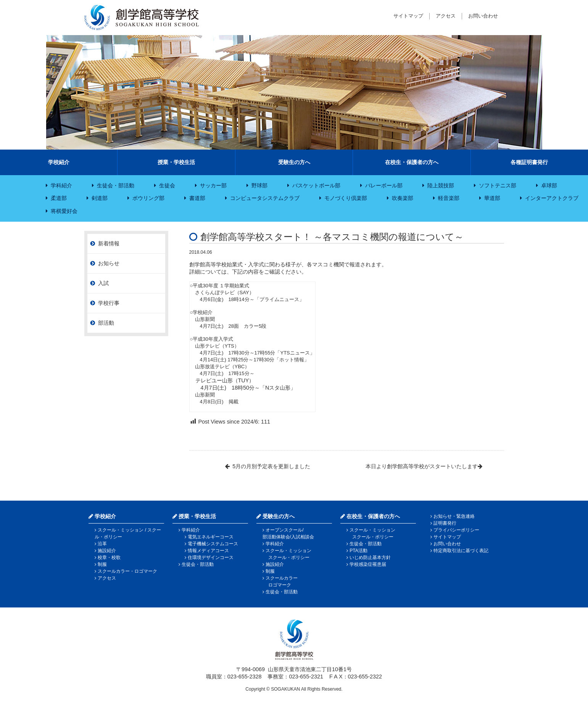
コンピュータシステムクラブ (265, 198)
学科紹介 (61, 185)
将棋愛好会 (64, 211)
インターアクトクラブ (552, 198)
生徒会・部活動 (116, 185)
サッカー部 (213, 185)
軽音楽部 (449, 198)
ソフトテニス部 (498, 185)
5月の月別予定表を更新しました (271, 466)
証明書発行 (445, 523)
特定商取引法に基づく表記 (461, 551)
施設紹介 (107, 551)
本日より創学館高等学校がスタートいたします (422, 466)
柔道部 (59, 198)
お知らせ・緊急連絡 (454, 516)
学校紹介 (59, 162)
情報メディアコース (208, 551)
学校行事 (109, 303)
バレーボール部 (384, 185)
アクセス (446, 16)
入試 (103, 283)
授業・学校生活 (176, 162)
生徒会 (167, 185)
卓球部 (549, 185)
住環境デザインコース (211, 557)
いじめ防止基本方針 (370, 557)
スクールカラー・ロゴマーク (127, 571)
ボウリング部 (148, 198)
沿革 (102, 544)
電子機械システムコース (213, 544)
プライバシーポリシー (456, 530)
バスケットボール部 (316, 185)
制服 (102, 564)
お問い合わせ (483, 16)
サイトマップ (408, 16)
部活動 (106, 323)
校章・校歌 (109, 557)
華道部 (492, 198)
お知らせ (109, 263)
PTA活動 (358, 551)
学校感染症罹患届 (368, 564)
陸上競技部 (441, 185)
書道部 (197, 198)
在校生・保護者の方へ (412, 162)
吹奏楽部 (403, 198)
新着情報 (109, 243)
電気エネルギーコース (211, 537)
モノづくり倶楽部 (346, 198)
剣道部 (100, 198)
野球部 (259, 185)
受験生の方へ (294, 162)
